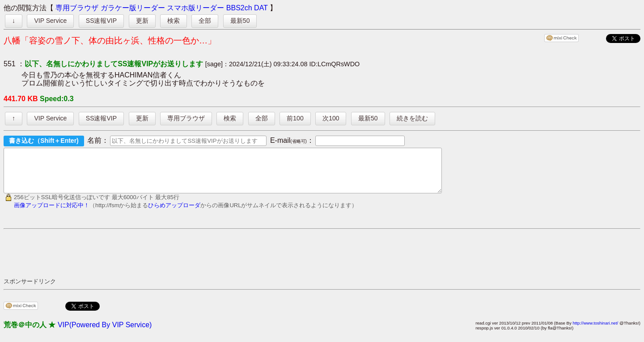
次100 (331, 118)
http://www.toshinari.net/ (595, 331)
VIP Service (50, 21)
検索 (174, 21)
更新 (142, 21)
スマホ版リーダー (195, 8)
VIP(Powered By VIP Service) (105, 333)
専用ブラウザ (77, 8)
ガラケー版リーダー (133, 8)
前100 (295, 118)
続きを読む (412, 118)
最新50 (240, 21)
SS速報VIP (101, 21)
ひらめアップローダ (174, 213)
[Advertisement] (166, 261)
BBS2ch (239, 8)
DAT (261, 8)
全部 (205, 21)
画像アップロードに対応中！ (52, 213)
